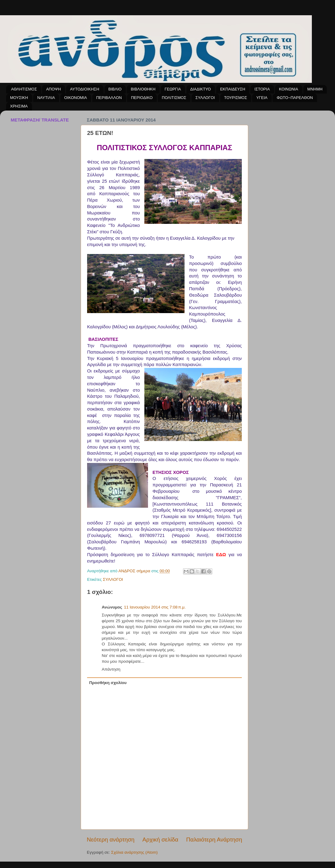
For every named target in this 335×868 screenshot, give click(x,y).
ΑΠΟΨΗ (53, 89)
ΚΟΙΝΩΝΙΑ (289, 89)
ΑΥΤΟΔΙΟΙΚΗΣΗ (85, 89)
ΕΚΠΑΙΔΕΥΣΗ (233, 89)
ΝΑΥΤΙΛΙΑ (46, 98)
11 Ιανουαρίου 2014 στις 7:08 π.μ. (155, 607)
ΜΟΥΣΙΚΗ (19, 98)
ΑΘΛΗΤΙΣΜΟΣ (24, 89)
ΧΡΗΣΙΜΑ (19, 106)
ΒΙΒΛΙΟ (115, 89)
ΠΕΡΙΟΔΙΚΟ (142, 98)
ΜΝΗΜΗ (315, 89)
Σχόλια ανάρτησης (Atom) (134, 852)
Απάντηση (111, 669)
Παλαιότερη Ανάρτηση (214, 840)
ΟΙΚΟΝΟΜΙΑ (76, 98)
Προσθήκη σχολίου (108, 683)
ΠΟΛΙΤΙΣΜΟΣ (174, 98)
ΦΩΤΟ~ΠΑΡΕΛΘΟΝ (295, 98)
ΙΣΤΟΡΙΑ (262, 89)
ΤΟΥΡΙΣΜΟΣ (236, 98)
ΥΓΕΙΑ (262, 98)
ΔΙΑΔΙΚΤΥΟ (201, 89)
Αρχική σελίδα (160, 840)
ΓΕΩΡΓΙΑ (173, 89)
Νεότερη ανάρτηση (111, 840)
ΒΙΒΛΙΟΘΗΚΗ (143, 89)
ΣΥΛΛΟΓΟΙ (205, 98)
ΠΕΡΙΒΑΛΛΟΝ (109, 98)
